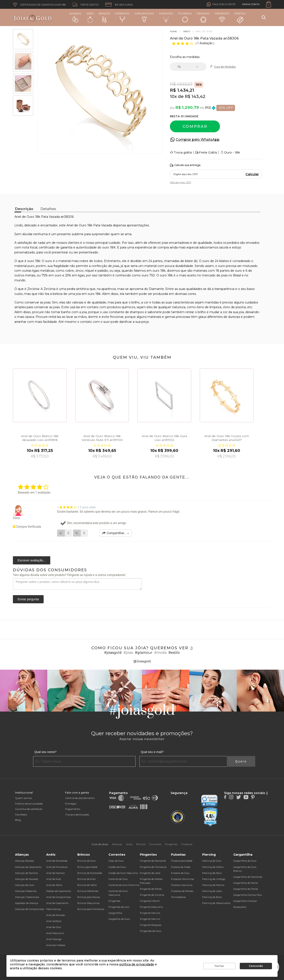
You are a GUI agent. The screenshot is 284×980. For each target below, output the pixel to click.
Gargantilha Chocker (245, 901)
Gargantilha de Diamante (248, 877)
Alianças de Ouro (25, 885)
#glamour (144, 653)
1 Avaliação (205, 43)
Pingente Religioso (151, 925)
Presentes (222, 17)
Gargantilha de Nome (246, 883)
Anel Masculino (55, 933)
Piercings (203, 17)
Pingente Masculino (151, 907)
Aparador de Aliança (27, 903)
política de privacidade (137, 964)
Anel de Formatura (57, 867)
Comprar (195, 127)
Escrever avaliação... (32, 560)
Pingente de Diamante (153, 861)
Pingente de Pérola (151, 889)
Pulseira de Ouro (180, 873)
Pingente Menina (150, 913)
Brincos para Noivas (89, 897)
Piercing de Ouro (212, 861)
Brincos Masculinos (88, 903)
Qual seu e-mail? (152, 752)
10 (173, 96)
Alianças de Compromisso (30, 909)
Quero (241, 761)
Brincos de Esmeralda (90, 873)
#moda (160, 653)
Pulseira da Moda (181, 867)
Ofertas (240, 18)
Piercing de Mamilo (213, 885)
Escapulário (240, 907)
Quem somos (23, 798)
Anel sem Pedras (56, 945)
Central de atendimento (80, 798)
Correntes (122, 17)
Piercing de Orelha (213, 867)
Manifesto (21, 815)
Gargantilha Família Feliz (248, 895)
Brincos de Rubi (86, 879)
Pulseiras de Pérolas (182, 891)
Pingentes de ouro (119, 907)
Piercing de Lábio (212, 891)
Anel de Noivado (56, 915)
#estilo (174, 653)
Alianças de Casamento (28, 867)
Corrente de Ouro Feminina (124, 885)
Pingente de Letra (150, 873)
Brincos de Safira (87, 885)
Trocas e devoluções (77, 815)
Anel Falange (54, 939)
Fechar (219, 966)
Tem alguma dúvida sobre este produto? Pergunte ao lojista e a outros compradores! (69, 575)
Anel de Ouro (54, 927)
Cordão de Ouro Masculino (123, 873)
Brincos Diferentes (88, 891)
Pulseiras (185, 18)
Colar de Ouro (116, 861)
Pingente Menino (150, 919)
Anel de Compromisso (59, 897)
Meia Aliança (53, 909)
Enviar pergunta (28, 599)
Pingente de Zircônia (152, 895)
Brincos (104, 17)
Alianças (75, 17)
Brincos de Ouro (86, 861)
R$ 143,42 (195, 96)
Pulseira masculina (182, 885)
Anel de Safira (54, 885)
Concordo (256, 966)
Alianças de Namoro (26, 873)
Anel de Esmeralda (57, 861)
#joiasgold (113, 653)
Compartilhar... (115, 533)
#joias (128, 653)
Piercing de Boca (212, 897)
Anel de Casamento (57, 903)
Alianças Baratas (24, 861)
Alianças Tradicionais (27, 897)
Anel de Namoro (55, 873)
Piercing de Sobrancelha (216, 903)
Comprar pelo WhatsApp (198, 139)
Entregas (71, 804)
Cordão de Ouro (117, 867)
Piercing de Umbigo (214, 879)
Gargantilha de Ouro (245, 861)
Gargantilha (115, 913)
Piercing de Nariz (212, 873)
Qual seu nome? (45, 752)
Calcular (252, 174)
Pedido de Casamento (59, 891)
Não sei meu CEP (181, 182)
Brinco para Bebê (87, 867)
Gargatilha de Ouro (119, 919)
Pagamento (73, 809)
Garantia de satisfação (29, 809)
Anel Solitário (54, 921)
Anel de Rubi (54, 879)
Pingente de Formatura (153, 867)
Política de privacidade (29, 804)
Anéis (90, 17)
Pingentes (166, 17)
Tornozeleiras (178, 897)
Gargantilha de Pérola (246, 889)
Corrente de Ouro (118, 879)
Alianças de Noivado (27, 879)
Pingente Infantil (150, 901)
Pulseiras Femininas (182, 879)
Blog (18, 820)
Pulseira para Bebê (182, 861)
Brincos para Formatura (91, 909)
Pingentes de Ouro (150, 931)
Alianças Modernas (26, 891)
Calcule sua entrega (185, 165)
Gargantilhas (144, 17)
